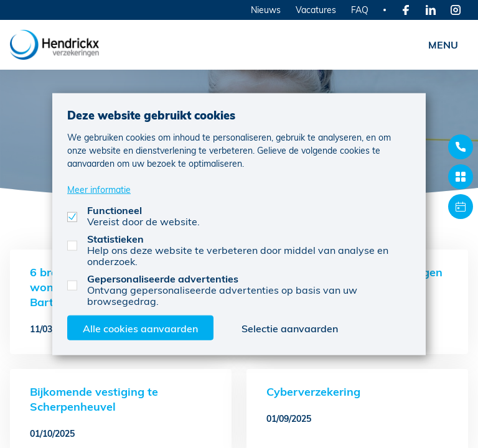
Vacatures (316, 10)
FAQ (360, 10)
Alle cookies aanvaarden (140, 328)
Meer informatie (99, 189)
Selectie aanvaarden (290, 328)
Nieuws (266, 10)
